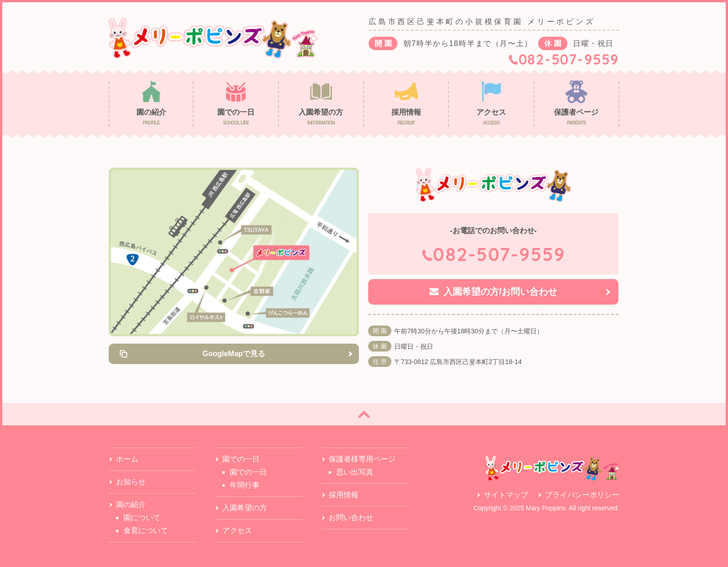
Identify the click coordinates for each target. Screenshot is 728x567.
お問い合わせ (351, 518)
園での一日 (248, 472)
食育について (146, 531)
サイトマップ (506, 495)
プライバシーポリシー (582, 495)
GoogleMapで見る (234, 354)
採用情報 (344, 495)
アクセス (237, 531)
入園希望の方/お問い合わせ (500, 292)
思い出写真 (355, 472)
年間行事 (245, 485)
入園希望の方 (245, 508)
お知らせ (131, 482)
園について (142, 518)
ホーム (127, 459)
